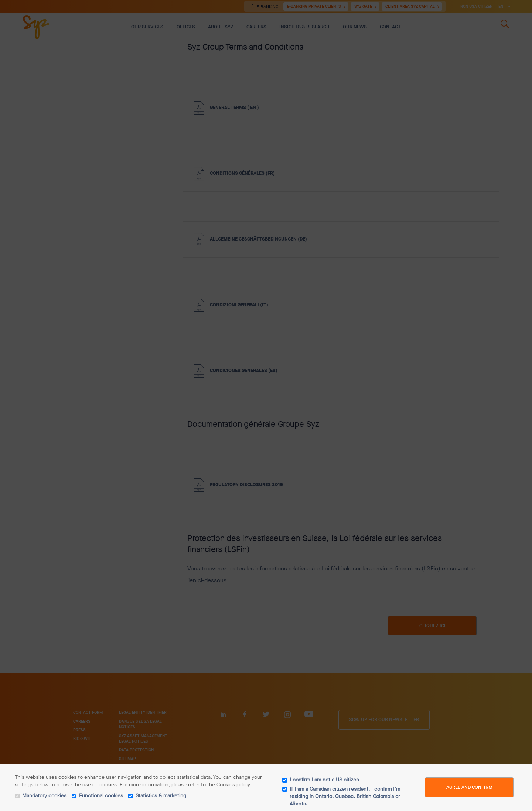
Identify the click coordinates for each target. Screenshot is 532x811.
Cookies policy (233, 785)
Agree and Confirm (469, 787)
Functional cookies (101, 796)
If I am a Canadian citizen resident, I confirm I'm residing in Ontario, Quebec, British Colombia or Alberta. (345, 796)
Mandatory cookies (44, 796)
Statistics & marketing (161, 796)
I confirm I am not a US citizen (324, 780)
